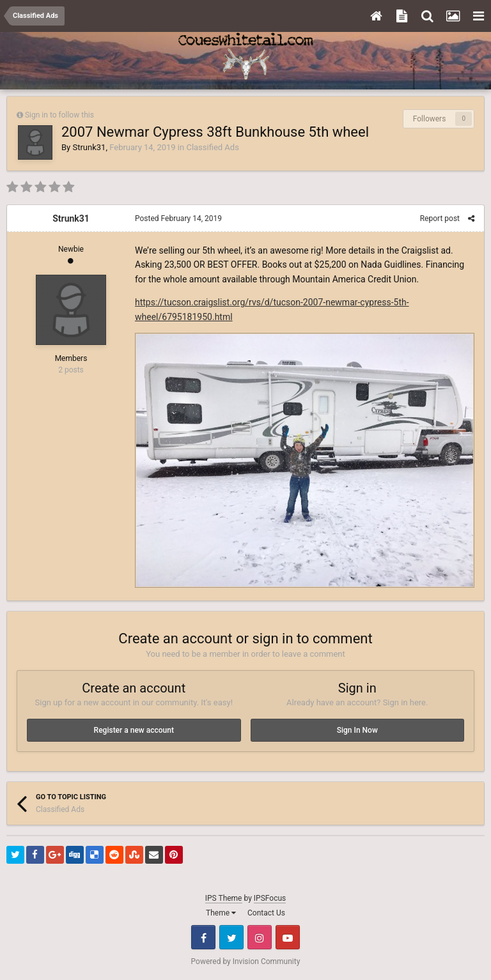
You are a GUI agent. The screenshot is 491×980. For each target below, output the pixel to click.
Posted (178, 218)
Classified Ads (212, 147)
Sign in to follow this (59, 115)
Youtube (288, 937)
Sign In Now (357, 730)
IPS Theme (224, 898)
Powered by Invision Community (246, 961)
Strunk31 (89, 147)
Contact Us (266, 913)
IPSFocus (270, 898)
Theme (221, 913)
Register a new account (134, 730)
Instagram (260, 937)
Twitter (231, 937)
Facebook (203, 937)
